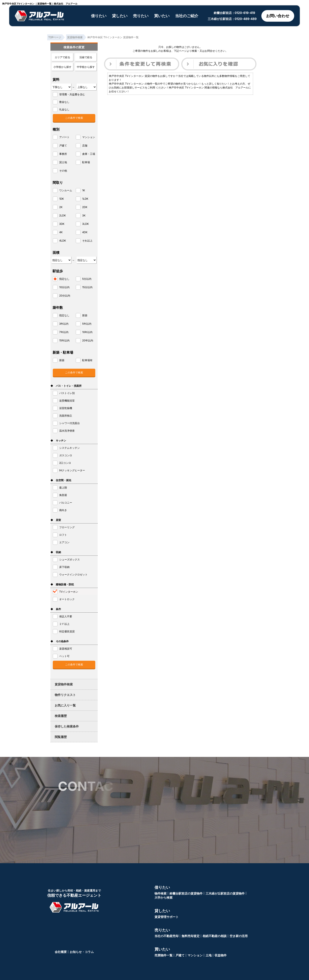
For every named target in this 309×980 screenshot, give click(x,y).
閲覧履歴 (61, 737)
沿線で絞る (86, 57)
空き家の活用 (239, 936)
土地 (209, 955)
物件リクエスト (65, 695)
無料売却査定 (191, 936)
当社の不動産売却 (167, 936)
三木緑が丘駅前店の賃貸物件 (225, 893)
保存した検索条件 (67, 726)
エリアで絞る (62, 57)
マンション (195, 955)
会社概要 (61, 952)
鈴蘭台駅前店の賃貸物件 (186, 893)
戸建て (180, 955)
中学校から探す (86, 67)
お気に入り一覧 (65, 705)
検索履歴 (61, 716)
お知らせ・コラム (82, 952)
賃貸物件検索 (64, 684)
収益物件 (221, 955)
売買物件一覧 (164, 955)
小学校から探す (62, 67)
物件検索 (161, 893)
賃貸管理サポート (167, 917)
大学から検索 (164, 897)
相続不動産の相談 (215, 936)
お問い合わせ (278, 16)
